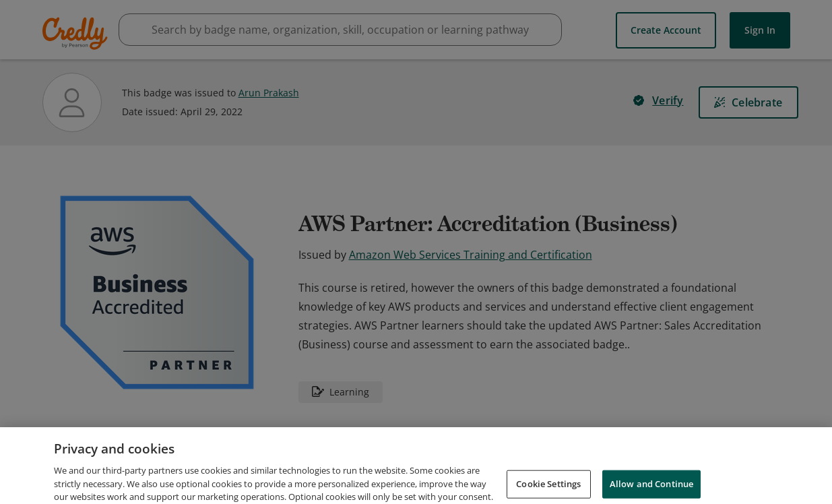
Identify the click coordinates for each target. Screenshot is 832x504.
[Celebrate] (748, 102)
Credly (77, 33)
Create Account (666, 30)
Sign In (760, 30)
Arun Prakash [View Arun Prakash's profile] (269, 93)
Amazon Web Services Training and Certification (471, 255)
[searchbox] (340, 30)
